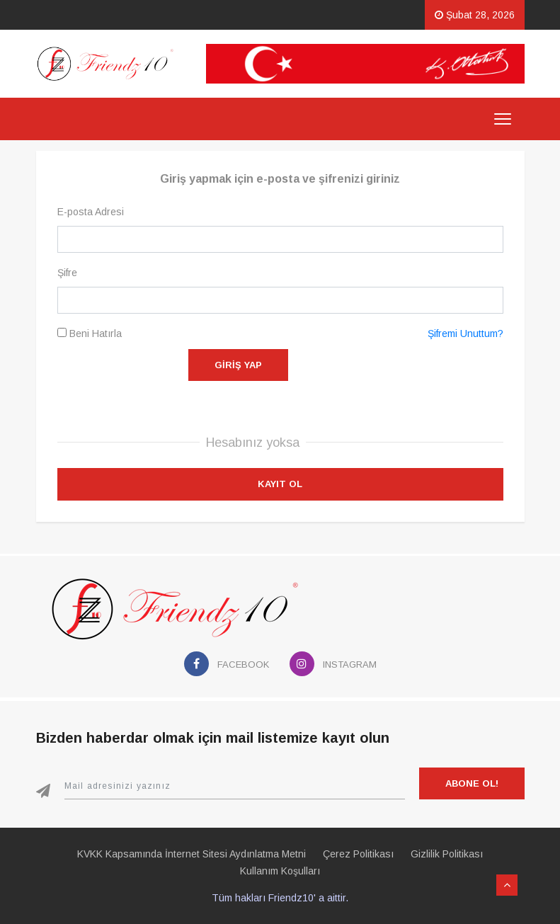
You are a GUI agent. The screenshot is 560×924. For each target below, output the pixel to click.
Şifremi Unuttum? (465, 333)
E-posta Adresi (91, 212)
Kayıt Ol (280, 484)
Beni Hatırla (90, 333)
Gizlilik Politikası (447, 854)
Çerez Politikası (358, 854)
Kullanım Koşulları (280, 871)
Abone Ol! (472, 783)
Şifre (67, 273)
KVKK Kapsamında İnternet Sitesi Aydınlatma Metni (192, 854)
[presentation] (396, 377)
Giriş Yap (238, 365)
